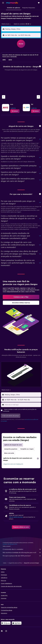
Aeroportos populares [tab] (11, 449)
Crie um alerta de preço (16, 517)
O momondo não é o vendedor (22, 549)
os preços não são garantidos (10, 544)
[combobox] (6, 24)
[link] (15, 111)
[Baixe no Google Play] (6, 623)
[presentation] (38, 458)
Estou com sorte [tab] (9, 453)
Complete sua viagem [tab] (27, 449)
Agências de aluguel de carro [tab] (13, 445)
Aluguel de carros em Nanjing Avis (13, 464)
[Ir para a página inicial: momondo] (12, 3)
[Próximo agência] (38, 97)
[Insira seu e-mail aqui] (23, 405)
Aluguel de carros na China (15, 563)
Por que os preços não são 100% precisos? (22, 556)
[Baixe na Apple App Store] (17, 623)
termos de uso (28, 419)
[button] (3, 3)
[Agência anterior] (4, 97)
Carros (5, 563)
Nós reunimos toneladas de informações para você (22, 553)
